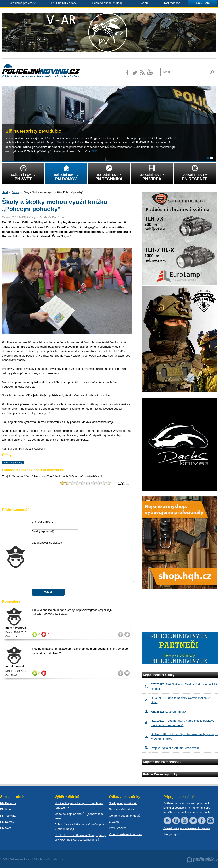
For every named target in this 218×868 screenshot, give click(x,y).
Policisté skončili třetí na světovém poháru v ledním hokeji (81, 827)
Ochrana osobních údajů (108, 3)
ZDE (94, 151)
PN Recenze (8, 803)
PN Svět (6, 828)
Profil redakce (171, 3)
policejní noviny (23, 172)
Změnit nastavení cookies (125, 834)
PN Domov (7, 822)
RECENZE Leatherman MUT (169, 712)
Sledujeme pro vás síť (23, 3)
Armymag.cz (171, 834)
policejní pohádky (13, 463)
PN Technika (8, 816)
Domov (16, 192)
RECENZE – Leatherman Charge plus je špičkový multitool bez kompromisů (80, 837)
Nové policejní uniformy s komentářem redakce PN (79, 805)
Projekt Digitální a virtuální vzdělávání (175, 748)
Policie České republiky (160, 774)
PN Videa (6, 809)
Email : (43, 531)
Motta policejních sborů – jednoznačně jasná (79, 816)
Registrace (203, 3)
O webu (143, 3)
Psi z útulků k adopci (64, 3)
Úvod (5, 192)
